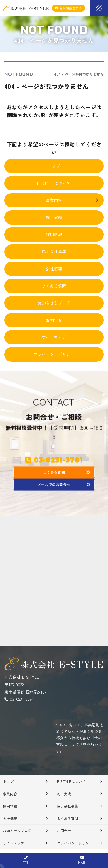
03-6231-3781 (22, 699)
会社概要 (54, 269)
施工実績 (54, 217)
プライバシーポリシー (54, 354)
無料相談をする (69, 8)
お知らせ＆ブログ (54, 303)
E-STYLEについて (54, 183)
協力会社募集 (54, 251)
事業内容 (10, 794)
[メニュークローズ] (92, 9)
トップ (54, 166)
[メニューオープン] (90, 7)
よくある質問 (54, 286)
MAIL (82, 860)
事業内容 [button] (73, 200)
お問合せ (54, 320)
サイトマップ (54, 337)
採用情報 (54, 234)
